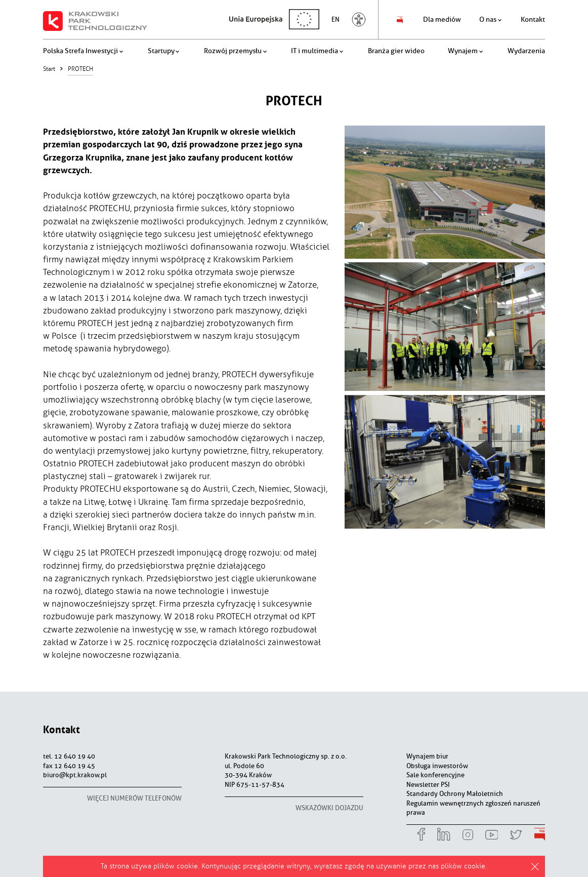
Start (49, 69)
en (338, 19)
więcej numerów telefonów (134, 798)
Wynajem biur (427, 756)
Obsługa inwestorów (437, 766)
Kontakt (61, 729)
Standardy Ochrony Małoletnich (455, 794)
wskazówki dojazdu (329, 808)
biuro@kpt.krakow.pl (75, 775)
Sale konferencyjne (435, 775)
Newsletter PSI (428, 785)
